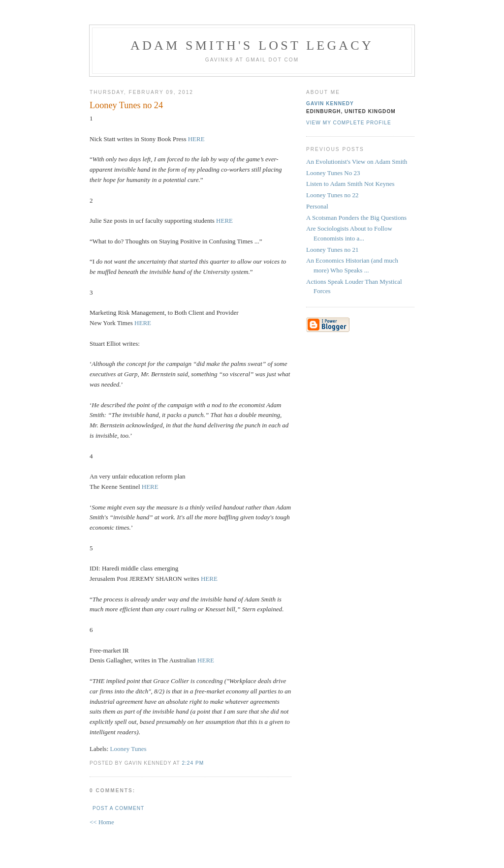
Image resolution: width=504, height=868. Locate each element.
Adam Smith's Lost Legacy (252, 45)
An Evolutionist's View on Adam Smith (357, 162)
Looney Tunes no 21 (332, 250)
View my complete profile (349, 123)
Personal (317, 206)
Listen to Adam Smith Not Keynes (350, 184)
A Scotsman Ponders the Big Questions (356, 218)
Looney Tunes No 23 (333, 173)
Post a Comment (118, 808)
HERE (196, 139)
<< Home (102, 822)
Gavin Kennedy (330, 104)
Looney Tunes (128, 749)
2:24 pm (193, 763)
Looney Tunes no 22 (332, 195)
